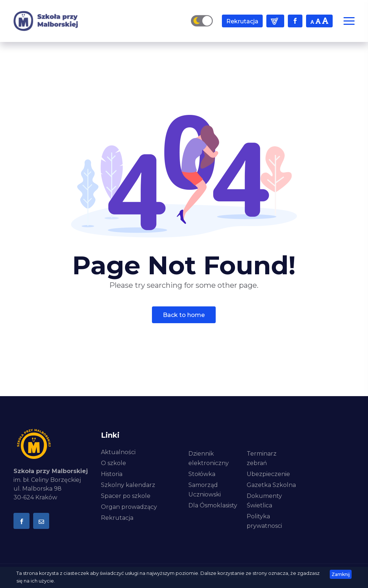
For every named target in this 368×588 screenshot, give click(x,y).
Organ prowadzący (129, 507)
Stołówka (202, 474)
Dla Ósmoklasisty (213, 505)
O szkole (113, 463)
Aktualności (118, 452)
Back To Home (184, 315)
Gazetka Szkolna (271, 485)
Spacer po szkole (126, 496)
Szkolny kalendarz (128, 485)
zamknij (341, 574)
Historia (112, 474)
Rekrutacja (242, 21)
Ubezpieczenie (268, 474)
